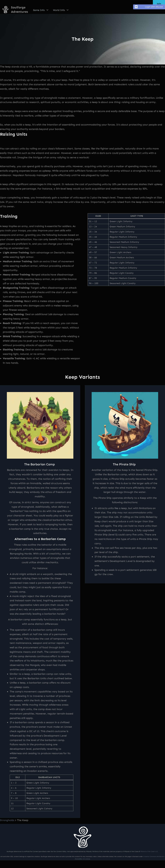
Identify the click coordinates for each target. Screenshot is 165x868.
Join (159, 4)
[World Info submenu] (68, 10)
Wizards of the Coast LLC (149, 852)
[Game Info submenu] (47, 10)
